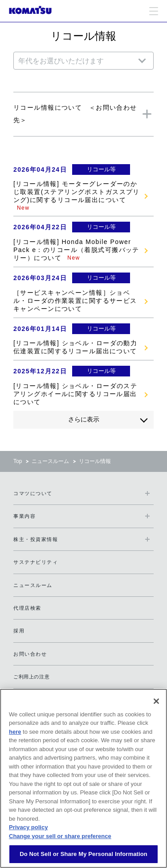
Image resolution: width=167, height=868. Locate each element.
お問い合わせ (30, 654)
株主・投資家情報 (36, 539)
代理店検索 (27, 608)
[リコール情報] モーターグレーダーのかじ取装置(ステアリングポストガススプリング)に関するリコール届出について (77, 192)
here (15, 732)
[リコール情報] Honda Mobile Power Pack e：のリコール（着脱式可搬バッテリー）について (76, 250)
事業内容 (24, 516)
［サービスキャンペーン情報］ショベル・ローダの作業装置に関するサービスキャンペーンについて (75, 301)
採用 (19, 631)
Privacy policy (28, 827)
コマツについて (33, 493)
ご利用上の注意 (31, 677)
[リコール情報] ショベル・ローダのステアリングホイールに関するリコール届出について (75, 394)
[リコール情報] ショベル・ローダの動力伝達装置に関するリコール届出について (75, 347)
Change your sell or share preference (60, 836)
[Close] (156, 701)
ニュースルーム (50, 461)
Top (18, 461)
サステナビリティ (36, 562)
